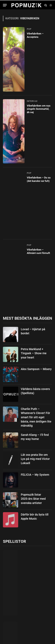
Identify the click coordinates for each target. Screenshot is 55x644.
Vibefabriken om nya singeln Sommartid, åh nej (39, 109)
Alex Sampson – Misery (36, 369)
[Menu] (5, 5)
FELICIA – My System (35, 475)
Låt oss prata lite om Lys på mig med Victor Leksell (35, 459)
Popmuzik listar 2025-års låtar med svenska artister (33, 499)
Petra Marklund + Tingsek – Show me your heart (34, 353)
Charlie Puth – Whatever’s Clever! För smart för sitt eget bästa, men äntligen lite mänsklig (36, 417)
